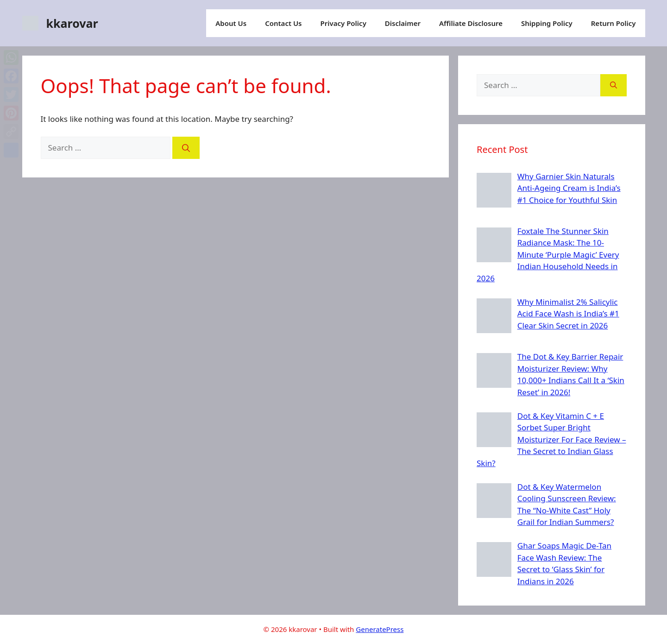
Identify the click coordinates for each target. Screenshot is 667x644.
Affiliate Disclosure (471, 23)
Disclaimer (403, 23)
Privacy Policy (343, 23)
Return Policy (614, 23)
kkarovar (72, 23)
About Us (231, 23)
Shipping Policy (547, 23)
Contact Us (283, 23)
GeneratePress (380, 629)
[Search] (186, 148)
